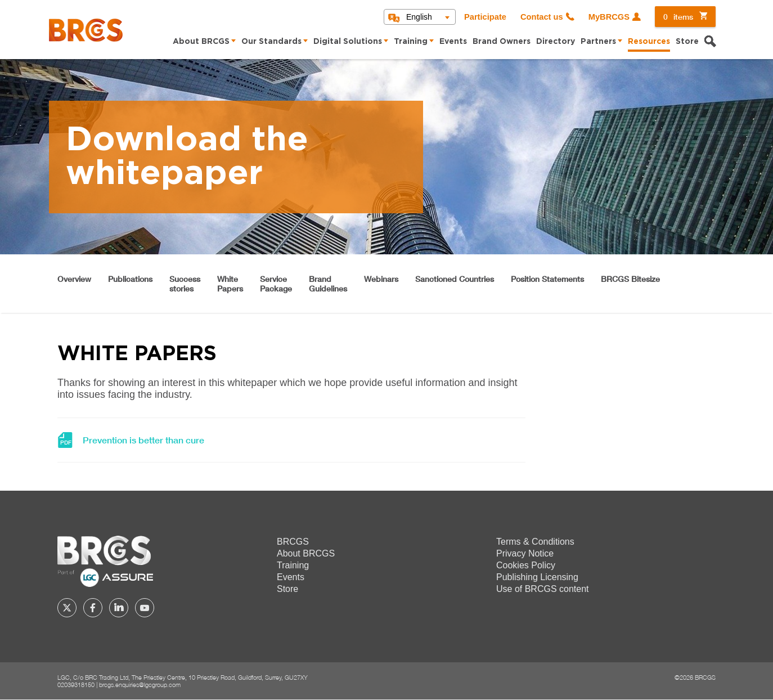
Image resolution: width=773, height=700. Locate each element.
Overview (74, 279)
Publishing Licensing (537, 577)
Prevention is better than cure (143, 440)
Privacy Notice (525, 553)
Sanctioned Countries (455, 279)
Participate (485, 17)
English (419, 17)
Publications (130, 279)
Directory (556, 42)
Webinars (381, 279)
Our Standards (271, 42)
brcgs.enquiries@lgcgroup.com (140, 685)
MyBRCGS (609, 17)
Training (411, 42)
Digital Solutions (348, 42)
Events (453, 42)
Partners (598, 42)
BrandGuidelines (328, 284)
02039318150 (76, 685)
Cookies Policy (526, 565)
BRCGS (293, 542)
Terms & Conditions (535, 542)
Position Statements (547, 279)
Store (687, 42)
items (678, 17)
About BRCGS (201, 42)
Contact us (542, 17)
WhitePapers (230, 284)
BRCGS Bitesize (630, 279)
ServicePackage (276, 284)
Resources (649, 42)
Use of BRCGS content (543, 589)
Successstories (185, 284)
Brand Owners (502, 42)
